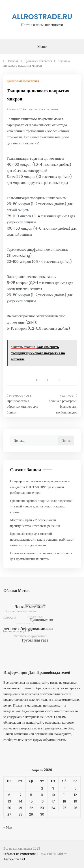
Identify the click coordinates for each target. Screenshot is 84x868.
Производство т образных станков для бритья (22, 407)
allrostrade (49, 110)
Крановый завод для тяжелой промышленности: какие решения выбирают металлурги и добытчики (42, 539)
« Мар (8, 827)
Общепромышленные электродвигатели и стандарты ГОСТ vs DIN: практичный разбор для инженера (40, 487)
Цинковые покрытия (23, 81)
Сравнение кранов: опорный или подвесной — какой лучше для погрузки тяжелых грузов (41, 506)
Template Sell (14, 859)
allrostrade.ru (42, 16)
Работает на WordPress (20, 854)
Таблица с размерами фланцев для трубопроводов (62, 407)
